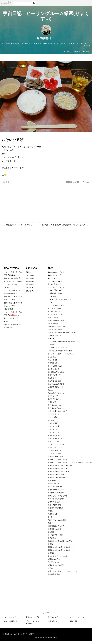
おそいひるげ (13, 140)
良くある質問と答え (12, 621)
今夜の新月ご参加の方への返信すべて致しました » (64, 225)
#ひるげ (6, 182)
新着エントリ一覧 (32, 617)
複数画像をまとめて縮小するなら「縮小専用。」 (21, 634)
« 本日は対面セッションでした (19, 225)
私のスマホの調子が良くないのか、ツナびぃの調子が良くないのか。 (13, 281)
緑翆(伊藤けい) (46, 38)
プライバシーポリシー (34, 621)
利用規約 (29, 624)
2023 (28, 272)
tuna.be (46, 613)
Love (77, 52)
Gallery (67, 52)
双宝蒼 (7, 309)
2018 (28, 288)
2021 (28, 278)
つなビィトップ (10, 617)
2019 (28, 285)
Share (86, 52)
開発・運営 (74, 621)
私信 (6, 328)
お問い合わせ (53, 621)
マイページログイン (77, 617)
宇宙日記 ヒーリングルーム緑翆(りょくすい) (46, 16)
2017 (28, 291)
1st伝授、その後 (10, 324)
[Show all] (87, 46)
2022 (28, 275)
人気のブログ (53, 617)
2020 (28, 281)
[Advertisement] (46, 208)
